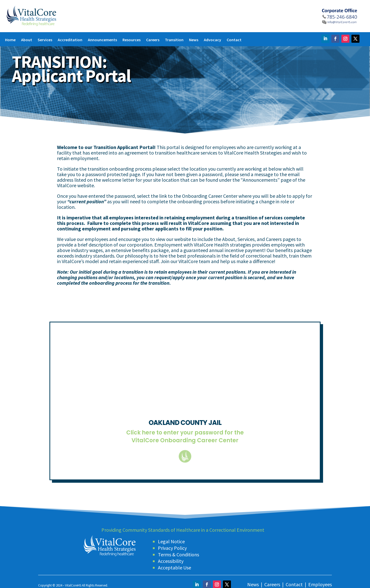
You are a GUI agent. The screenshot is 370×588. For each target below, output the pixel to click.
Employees (320, 582)
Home (10, 40)
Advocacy (212, 40)
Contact (234, 40)
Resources (132, 40)
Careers (153, 40)
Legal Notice (171, 539)
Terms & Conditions (178, 552)
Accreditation (70, 40)
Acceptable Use (174, 565)
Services (45, 40)
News (194, 40)
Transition (174, 40)
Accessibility (171, 558)
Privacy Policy (172, 545)
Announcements (102, 40)
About (27, 40)
